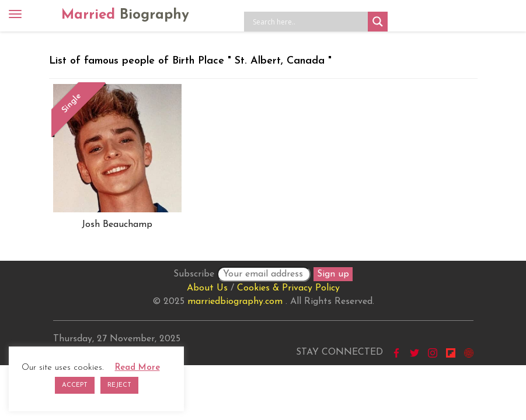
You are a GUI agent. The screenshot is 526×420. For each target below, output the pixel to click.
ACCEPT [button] (75, 385)
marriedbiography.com (235, 302)
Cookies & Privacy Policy (288, 288)
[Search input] (309, 22)
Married (125, 15)
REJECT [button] (119, 385)
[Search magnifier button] (378, 22)
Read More (137, 368)
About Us (207, 288)
